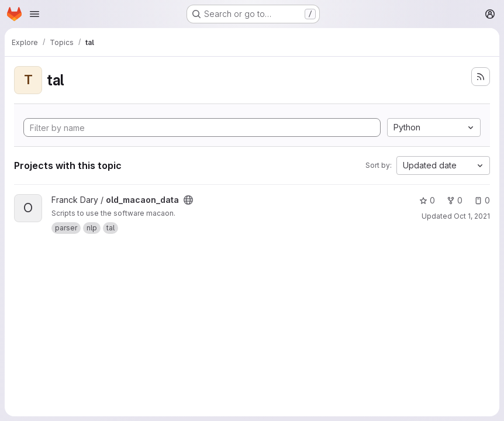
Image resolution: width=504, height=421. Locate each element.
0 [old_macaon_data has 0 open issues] (482, 200)
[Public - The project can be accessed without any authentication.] (188, 200)
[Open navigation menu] (34, 14)
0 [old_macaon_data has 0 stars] (427, 200)
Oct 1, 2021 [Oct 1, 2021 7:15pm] (472, 216)
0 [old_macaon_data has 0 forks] (455, 200)
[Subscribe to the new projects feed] (481, 77)
